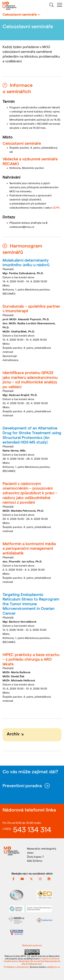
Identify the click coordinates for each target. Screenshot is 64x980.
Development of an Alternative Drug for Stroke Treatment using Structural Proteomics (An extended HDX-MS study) (32, 435)
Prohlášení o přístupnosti (16, 967)
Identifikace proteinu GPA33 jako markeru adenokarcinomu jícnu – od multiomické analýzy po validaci (30, 379)
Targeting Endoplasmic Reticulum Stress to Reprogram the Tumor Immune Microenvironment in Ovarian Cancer (31, 604)
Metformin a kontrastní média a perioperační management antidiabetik (29, 548)
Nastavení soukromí (32, 945)
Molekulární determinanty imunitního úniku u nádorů (26, 262)
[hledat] (51, 5)
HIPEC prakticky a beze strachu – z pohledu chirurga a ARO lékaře (31, 659)
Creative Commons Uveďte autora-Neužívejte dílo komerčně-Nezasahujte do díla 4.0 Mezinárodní (32, 961)
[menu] (60, 5)
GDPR (56, 208)
